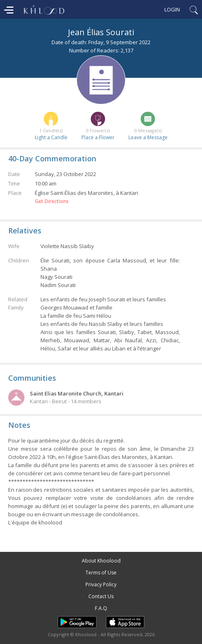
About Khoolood (101, 561)
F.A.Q (101, 608)
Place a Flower (98, 137)
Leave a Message (148, 137)
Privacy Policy (101, 584)
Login (172, 9)
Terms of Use (101, 573)
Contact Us (101, 596)
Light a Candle (51, 137)
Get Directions (52, 201)
